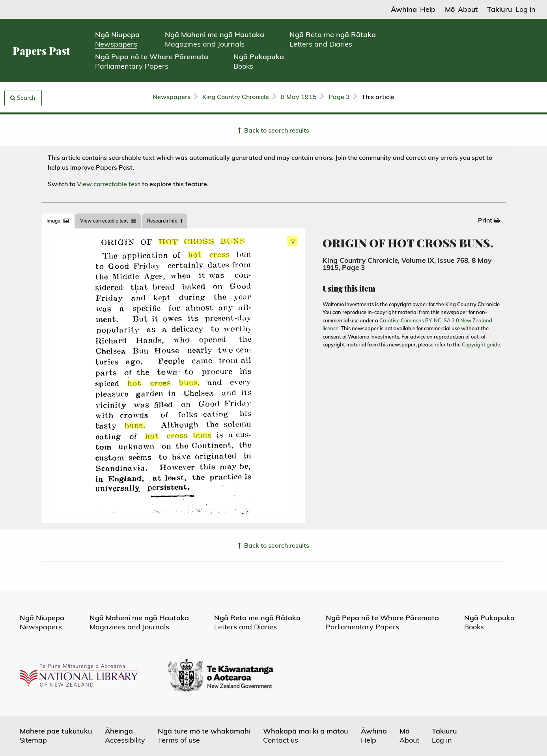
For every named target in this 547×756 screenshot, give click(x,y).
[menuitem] (489, 220)
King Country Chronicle (236, 97)
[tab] (58, 221)
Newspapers (172, 97)
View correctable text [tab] (108, 221)
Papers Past (41, 51)
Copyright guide (481, 344)
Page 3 (339, 97)
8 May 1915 (299, 97)
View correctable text (109, 184)
